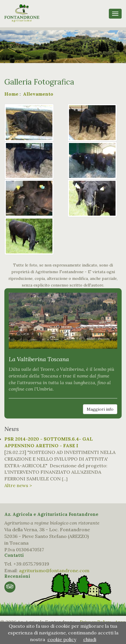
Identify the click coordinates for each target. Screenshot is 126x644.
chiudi (90, 639)
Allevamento (38, 94)
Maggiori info (100, 409)
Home (11, 94)
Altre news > (18, 485)
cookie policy (62, 639)
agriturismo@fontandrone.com (54, 570)
